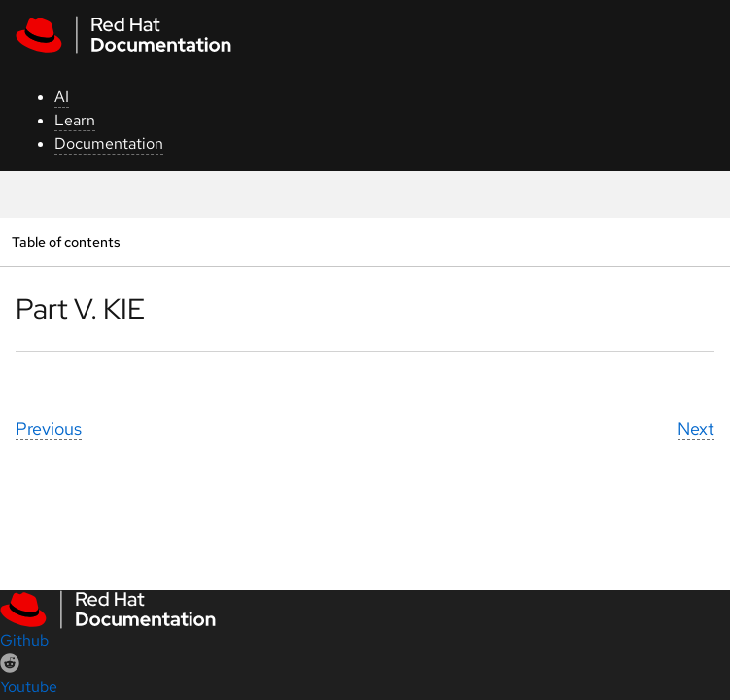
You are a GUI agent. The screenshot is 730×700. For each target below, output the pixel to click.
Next (696, 428)
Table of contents (66, 242)
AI (62, 97)
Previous (49, 428)
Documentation (109, 143)
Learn (75, 120)
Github (24, 640)
